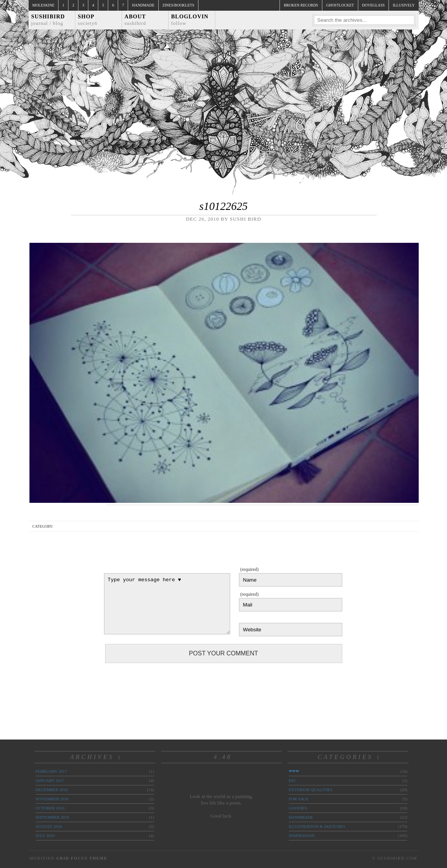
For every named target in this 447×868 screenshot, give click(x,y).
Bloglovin (190, 20)
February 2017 (51, 771)
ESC (293, 780)
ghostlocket (340, 5)
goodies (298, 808)
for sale (299, 799)
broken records (301, 5)
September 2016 (52, 817)
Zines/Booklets (178, 5)
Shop (88, 20)
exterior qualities (311, 790)
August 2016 (49, 826)
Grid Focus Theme (82, 858)
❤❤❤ (294, 771)
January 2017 (50, 780)
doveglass (373, 5)
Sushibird (48, 20)
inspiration (302, 835)
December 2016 (52, 790)
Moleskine (44, 5)
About (136, 20)
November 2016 (52, 799)
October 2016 (50, 808)
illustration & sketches (317, 826)
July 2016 (45, 835)
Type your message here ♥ (167, 604)
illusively (404, 5)
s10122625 (223, 206)
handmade (301, 817)
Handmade (143, 5)
